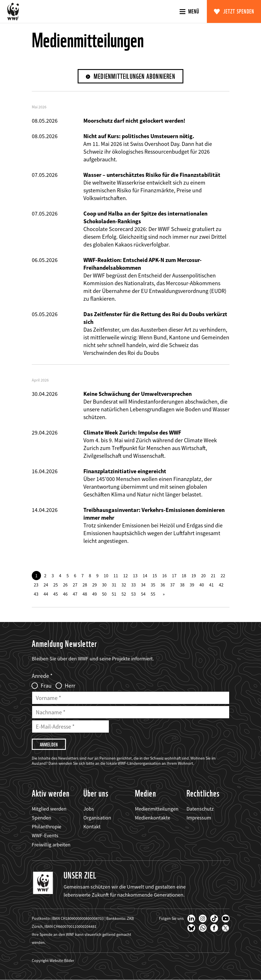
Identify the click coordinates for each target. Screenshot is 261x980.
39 (192, 585)
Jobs (89, 809)
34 (143, 585)
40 (202, 585)
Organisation (97, 818)
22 (223, 576)
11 (116, 576)
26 (65, 585)
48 (85, 594)
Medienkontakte (153, 818)
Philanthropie (47, 827)
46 (65, 594)
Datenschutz (200, 809)
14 (145, 576)
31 (114, 585)
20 (203, 576)
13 (135, 576)
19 (194, 576)
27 (75, 585)
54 (143, 594)
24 (46, 585)
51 (114, 594)
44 (46, 594)
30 (104, 585)
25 (56, 585)
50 (104, 594)
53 (134, 594)
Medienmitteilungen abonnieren (135, 76)
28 (85, 585)
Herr (70, 686)
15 (155, 576)
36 (163, 585)
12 (125, 576)
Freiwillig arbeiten (51, 845)
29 (95, 585)
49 (95, 594)
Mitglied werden (49, 809)
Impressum (199, 818)
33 (134, 585)
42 (221, 585)
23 (36, 585)
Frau (46, 686)
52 (124, 594)
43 (36, 594)
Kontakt (92, 827)
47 (75, 594)
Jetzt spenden (239, 11)
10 (106, 576)
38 (182, 585)
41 (211, 585)
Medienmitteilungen (157, 809)
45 (56, 594)
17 (174, 576)
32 (124, 585)
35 (153, 585)
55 (153, 594)
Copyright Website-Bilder (53, 961)
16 (164, 576)
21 (213, 576)
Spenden (42, 818)
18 (184, 576)
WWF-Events (45, 835)
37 (172, 585)
